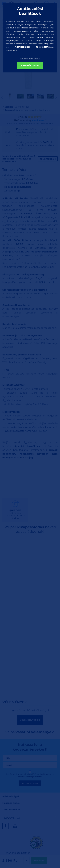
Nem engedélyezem (30, 58)
